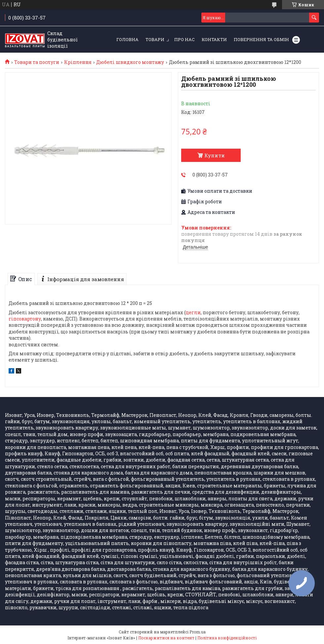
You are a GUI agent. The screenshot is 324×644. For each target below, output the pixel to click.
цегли (193, 312)
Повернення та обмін (261, 39)
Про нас (184, 39)
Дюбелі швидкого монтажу (130, 62)
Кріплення (78, 62)
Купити (215, 155)
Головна (127, 39)
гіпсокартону (25, 319)
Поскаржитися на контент (166, 638)
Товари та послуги (37, 62)
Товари (155, 39)
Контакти (214, 39)
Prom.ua (198, 632)
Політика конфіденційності (227, 638)
